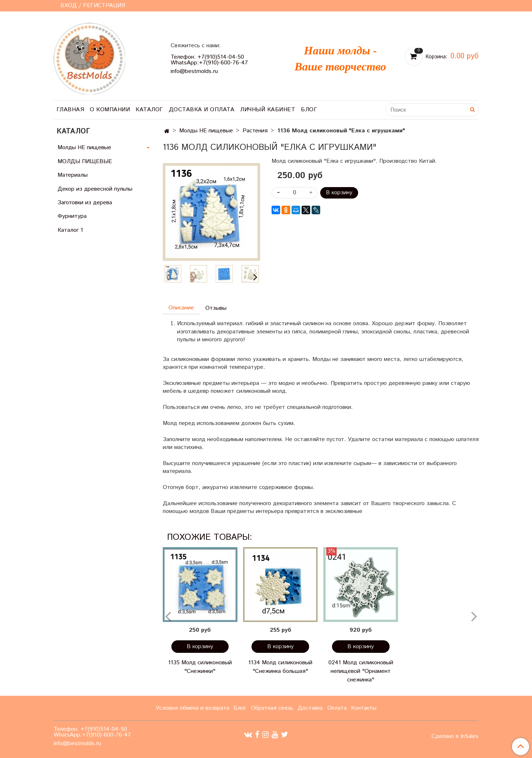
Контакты (364, 708)
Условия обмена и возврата (192, 708)
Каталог (149, 110)
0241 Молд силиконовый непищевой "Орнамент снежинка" (361, 671)
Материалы (73, 175)
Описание (181, 308)
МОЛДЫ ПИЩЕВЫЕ (85, 162)
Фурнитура (72, 216)
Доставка (310, 708)
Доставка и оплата (202, 110)
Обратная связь (272, 708)
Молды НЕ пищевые (206, 131)
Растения (255, 131)
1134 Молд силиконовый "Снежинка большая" (280, 667)
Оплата (337, 708)
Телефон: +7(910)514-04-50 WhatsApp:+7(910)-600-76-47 (209, 60)
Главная (70, 110)
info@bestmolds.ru (194, 71)
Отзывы (216, 308)
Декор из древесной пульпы (95, 189)
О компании (110, 110)
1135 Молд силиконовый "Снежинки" (200, 667)
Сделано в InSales (455, 737)
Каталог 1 (70, 230)
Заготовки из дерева (85, 203)
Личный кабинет (268, 110)
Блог (309, 110)
